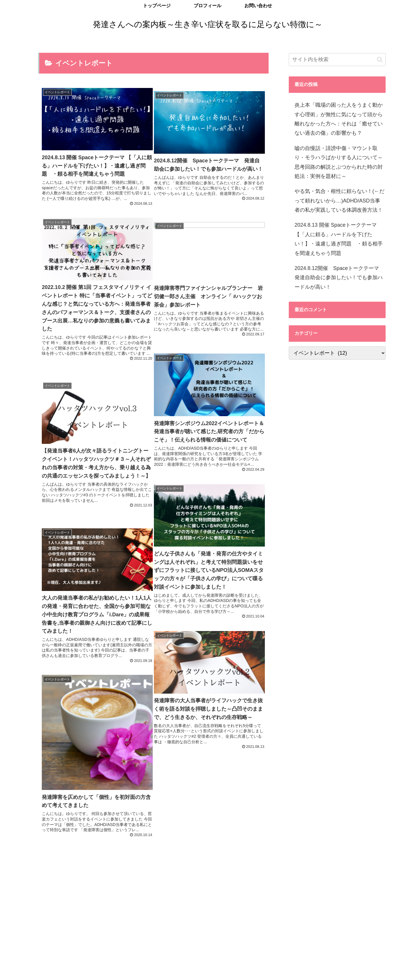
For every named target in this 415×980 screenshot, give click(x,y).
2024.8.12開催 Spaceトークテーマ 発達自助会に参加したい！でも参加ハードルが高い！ (339, 278)
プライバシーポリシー (54, 970)
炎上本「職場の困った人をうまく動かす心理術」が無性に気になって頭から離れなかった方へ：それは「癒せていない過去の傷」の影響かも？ (339, 119)
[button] (380, 60)
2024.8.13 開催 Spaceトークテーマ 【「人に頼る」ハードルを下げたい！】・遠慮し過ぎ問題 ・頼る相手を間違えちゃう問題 (339, 239)
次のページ (153, 844)
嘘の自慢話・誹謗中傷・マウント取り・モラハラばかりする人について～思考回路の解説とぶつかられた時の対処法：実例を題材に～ (339, 162)
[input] (337, 60)
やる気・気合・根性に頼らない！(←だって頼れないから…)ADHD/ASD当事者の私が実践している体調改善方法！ (339, 201)
